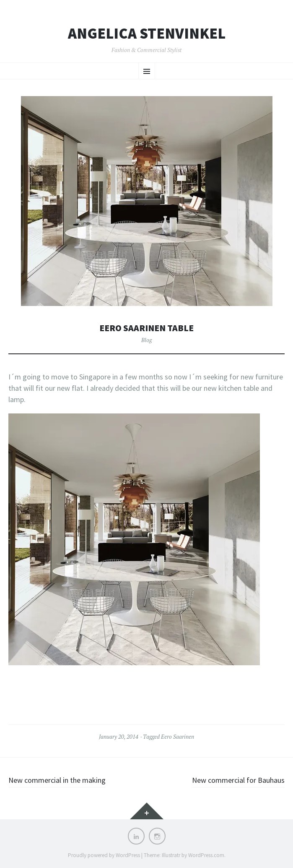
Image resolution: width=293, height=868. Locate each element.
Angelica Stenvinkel (147, 34)
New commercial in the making (57, 780)
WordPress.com (206, 855)
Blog (146, 340)
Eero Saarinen (178, 737)
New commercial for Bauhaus (238, 780)
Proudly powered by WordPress (104, 855)
